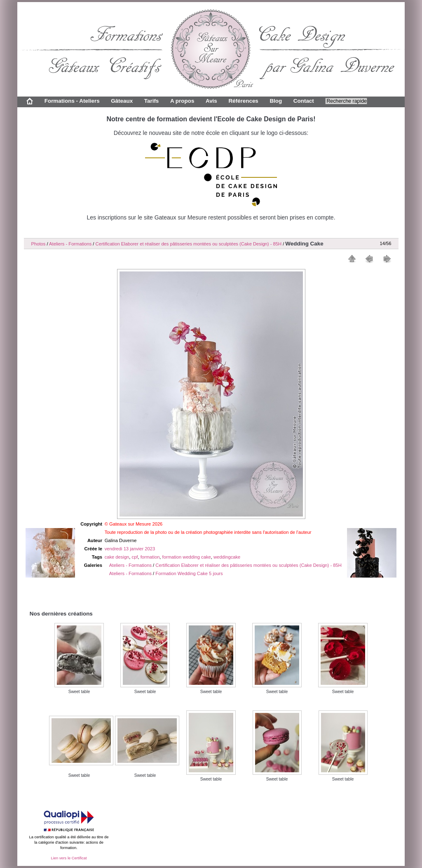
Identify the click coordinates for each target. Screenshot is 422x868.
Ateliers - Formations (70, 244)
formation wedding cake (187, 557)
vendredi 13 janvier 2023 (130, 549)
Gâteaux (122, 101)
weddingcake (227, 557)
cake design (117, 557)
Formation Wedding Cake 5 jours (189, 573)
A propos (182, 101)
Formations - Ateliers (72, 101)
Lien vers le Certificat (69, 858)
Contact (304, 101)
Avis (211, 101)
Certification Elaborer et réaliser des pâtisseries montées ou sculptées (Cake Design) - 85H (189, 244)
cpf (135, 557)
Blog (276, 101)
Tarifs (152, 101)
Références (243, 101)
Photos (39, 244)
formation (150, 557)
